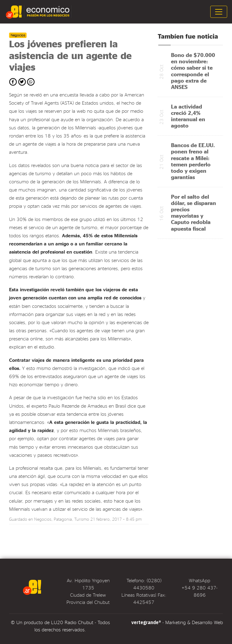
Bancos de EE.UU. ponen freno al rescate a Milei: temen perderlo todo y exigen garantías (193, 161)
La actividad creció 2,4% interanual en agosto (188, 116)
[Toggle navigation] (219, 12)
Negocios (43, 519)
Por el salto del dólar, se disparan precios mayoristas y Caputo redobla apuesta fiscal (193, 212)
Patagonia (63, 519)
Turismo (82, 519)
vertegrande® (146, 622)
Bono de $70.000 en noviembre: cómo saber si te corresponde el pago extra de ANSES (193, 71)
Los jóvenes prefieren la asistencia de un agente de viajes (70, 55)
